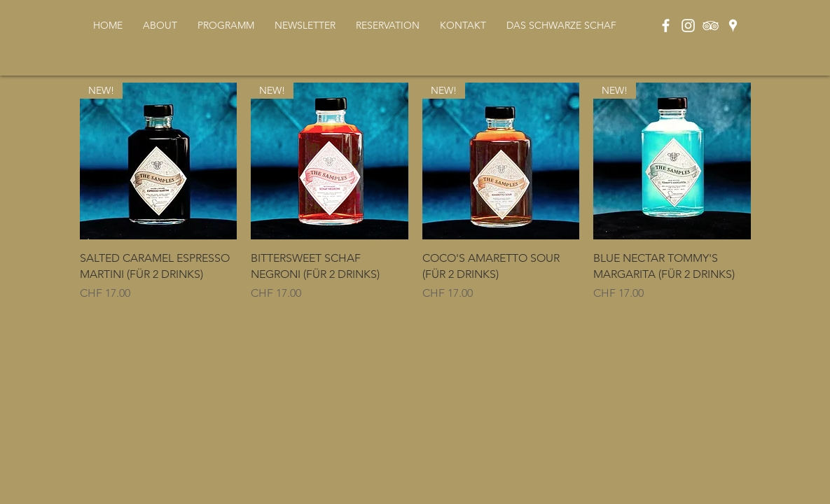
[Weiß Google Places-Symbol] (733, 26)
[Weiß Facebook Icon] (666, 26)
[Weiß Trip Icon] (711, 26)
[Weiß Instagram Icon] (688, 26)
